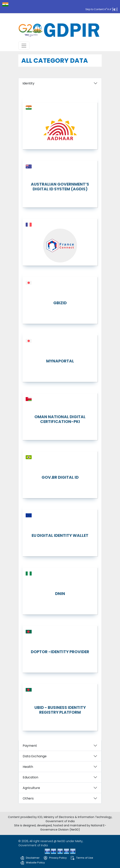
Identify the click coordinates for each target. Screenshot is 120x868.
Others (28, 798)
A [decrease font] (111, 9)
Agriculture (31, 788)
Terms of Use (82, 858)
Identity (28, 83)
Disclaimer (30, 858)
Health (28, 767)
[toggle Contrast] (115, 9)
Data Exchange (35, 756)
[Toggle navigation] (24, 46)
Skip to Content (95, 9)
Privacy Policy (55, 858)
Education (30, 777)
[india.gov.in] (5, 4)
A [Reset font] (108, 9)
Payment (30, 746)
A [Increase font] (105, 9)
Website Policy (33, 863)
